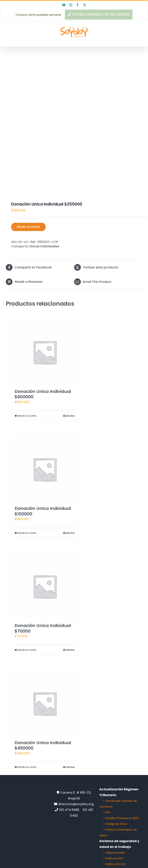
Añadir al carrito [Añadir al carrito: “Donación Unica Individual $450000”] (27, 767)
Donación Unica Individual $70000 (43, 628)
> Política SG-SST (115, 864)
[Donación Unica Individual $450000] (45, 703)
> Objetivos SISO (114, 853)
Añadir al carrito (28, 227)
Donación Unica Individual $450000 (43, 745)
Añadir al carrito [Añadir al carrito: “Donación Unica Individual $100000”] (27, 533)
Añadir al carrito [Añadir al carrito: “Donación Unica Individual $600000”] (27, 416)
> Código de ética (115, 824)
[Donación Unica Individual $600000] (45, 352)
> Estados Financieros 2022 (121, 818)
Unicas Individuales (44, 246)
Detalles (70, 416)
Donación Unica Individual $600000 (43, 394)
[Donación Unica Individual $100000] (45, 469)
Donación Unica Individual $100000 (43, 511)
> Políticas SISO (113, 858)
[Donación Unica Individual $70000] (45, 586)
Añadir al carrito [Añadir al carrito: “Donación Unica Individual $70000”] (27, 650)
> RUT (107, 812)
